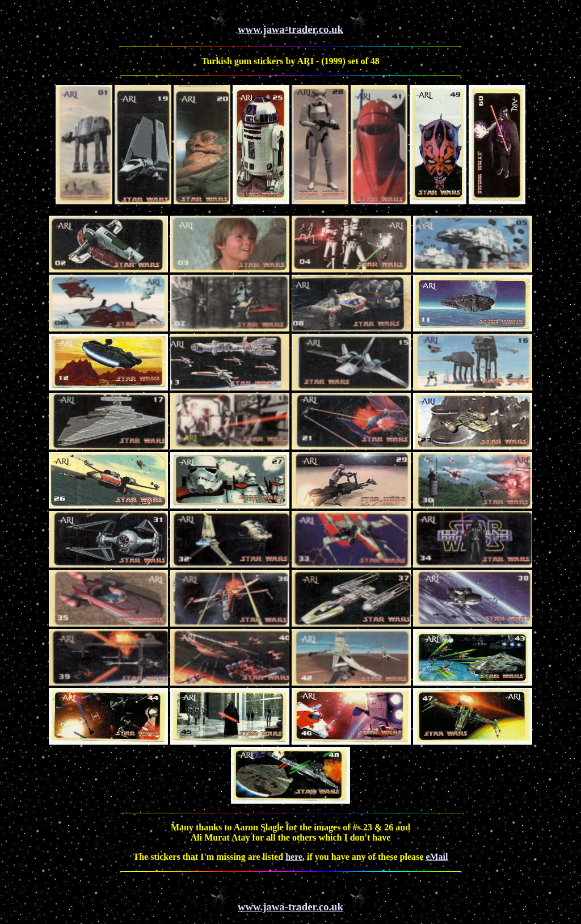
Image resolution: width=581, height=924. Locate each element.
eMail (437, 857)
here (294, 857)
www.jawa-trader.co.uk (290, 29)
